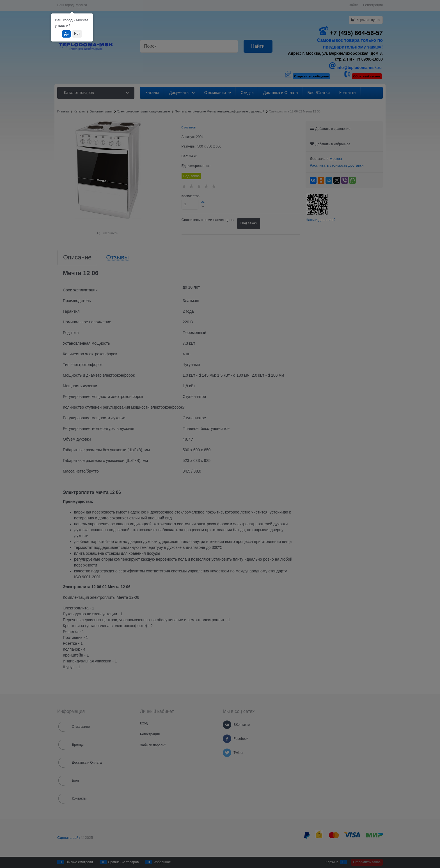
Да (66, 34)
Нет (77, 34)
